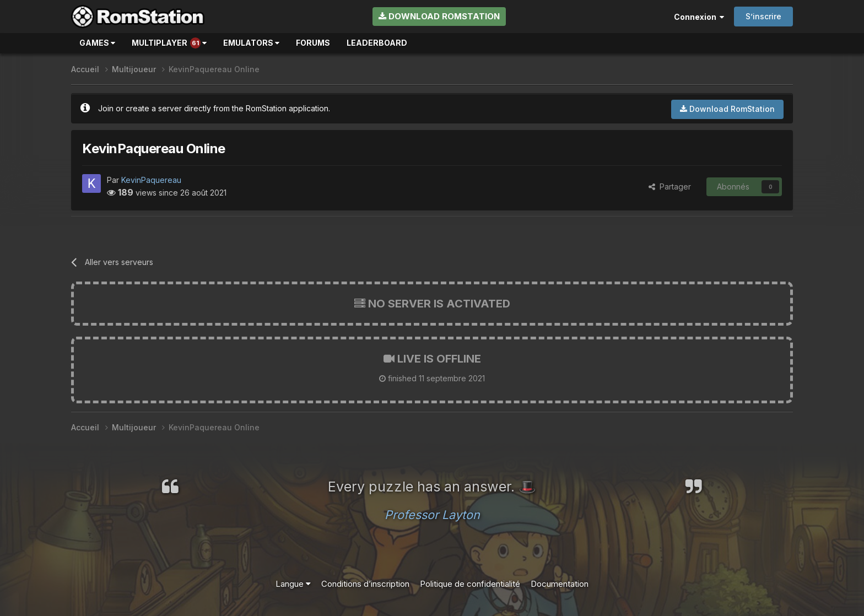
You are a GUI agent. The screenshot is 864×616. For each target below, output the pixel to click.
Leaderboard (377, 43)
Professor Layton (432, 515)
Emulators (251, 43)
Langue (293, 584)
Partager (670, 187)
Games (97, 43)
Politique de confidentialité (470, 584)
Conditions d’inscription (365, 584)
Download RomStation (439, 16)
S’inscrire (763, 16)
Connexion (699, 17)
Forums (313, 43)
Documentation (560, 584)
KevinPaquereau (151, 180)
